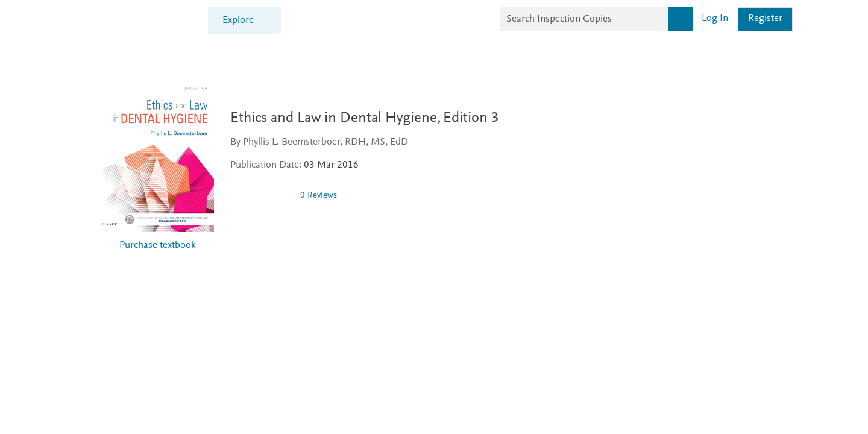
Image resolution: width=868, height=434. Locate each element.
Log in (715, 19)
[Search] (681, 19)
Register (765, 19)
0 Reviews (324, 196)
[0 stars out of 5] (266, 195)
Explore (238, 21)
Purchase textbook (158, 246)
